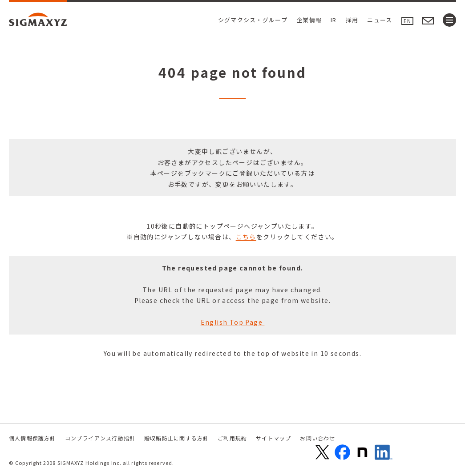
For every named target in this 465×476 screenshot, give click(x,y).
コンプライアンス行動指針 (100, 438)
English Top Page (233, 322)
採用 (352, 20)
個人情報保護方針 (32, 438)
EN (407, 21)
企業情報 (309, 20)
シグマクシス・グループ (253, 20)
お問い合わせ (317, 438)
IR (334, 20)
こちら (246, 237)
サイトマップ (273, 438)
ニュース (380, 20)
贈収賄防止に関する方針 (176, 438)
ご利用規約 (232, 438)
